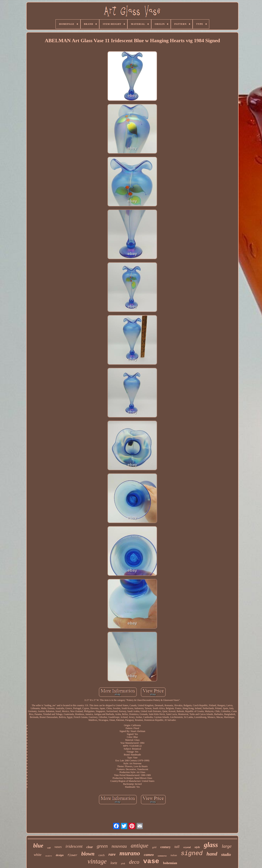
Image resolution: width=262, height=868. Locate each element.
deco (134, 862)
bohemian (170, 863)
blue (38, 846)
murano (130, 853)
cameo (149, 855)
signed (192, 853)
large (227, 846)
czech (102, 855)
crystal (187, 847)
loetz (114, 863)
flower (72, 855)
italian (174, 855)
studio (226, 855)
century (165, 847)
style (197, 847)
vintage (97, 861)
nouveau (119, 846)
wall (49, 848)
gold (154, 847)
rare (112, 854)
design (60, 855)
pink (123, 864)
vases (58, 847)
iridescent (74, 846)
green (102, 846)
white (38, 855)
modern (49, 856)
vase (151, 861)
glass (211, 845)
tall (177, 847)
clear (90, 847)
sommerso (162, 856)
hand (212, 854)
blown (88, 854)
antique (139, 845)
